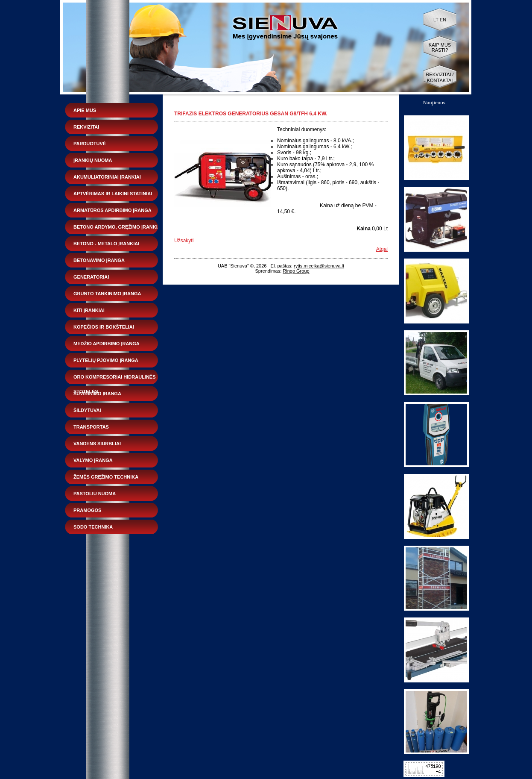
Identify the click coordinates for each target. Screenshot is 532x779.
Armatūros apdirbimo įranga (113, 210)
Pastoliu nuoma (95, 494)
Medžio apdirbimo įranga (107, 344)
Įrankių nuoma (93, 160)
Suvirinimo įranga (97, 394)
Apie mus (85, 110)
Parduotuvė (90, 144)
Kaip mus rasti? (440, 47)
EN (443, 20)
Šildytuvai (87, 410)
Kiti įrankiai (89, 310)
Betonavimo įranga (99, 260)
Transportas (91, 427)
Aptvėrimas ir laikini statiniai (113, 194)
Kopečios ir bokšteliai (104, 327)
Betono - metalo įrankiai (106, 244)
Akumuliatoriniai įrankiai (107, 177)
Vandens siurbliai (97, 444)
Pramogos (87, 510)
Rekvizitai (86, 127)
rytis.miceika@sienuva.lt (319, 266)
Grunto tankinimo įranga (107, 294)
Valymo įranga (93, 460)
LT (436, 20)
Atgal (382, 249)
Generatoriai (91, 277)
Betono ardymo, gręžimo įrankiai (118, 227)
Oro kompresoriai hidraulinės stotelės (115, 379)
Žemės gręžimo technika (106, 477)
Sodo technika (93, 527)
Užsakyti (184, 241)
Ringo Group (296, 271)
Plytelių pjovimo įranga (106, 360)
